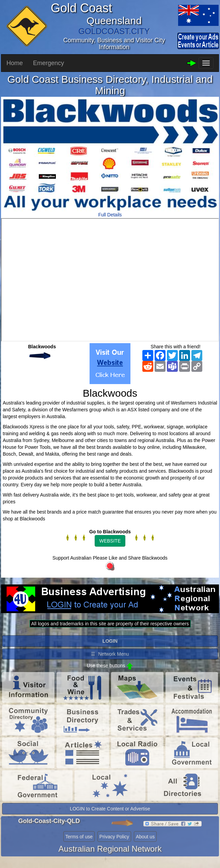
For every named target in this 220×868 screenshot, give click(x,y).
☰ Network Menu (110, 654)
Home (15, 63)
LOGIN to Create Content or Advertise (110, 809)
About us (145, 837)
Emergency (49, 63)
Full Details (110, 215)
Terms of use (79, 837)
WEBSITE (110, 541)
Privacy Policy (114, 837)
